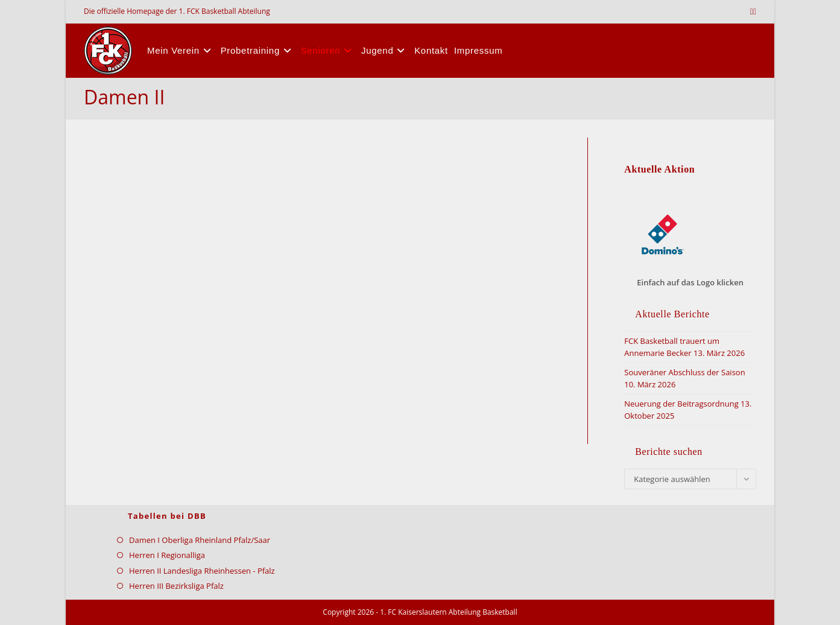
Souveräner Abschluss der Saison (684, 372)
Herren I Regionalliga (167, 555)
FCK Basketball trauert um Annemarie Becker (672, 347)
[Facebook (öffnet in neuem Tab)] (755, 11)
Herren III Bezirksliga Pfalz (176, 586)
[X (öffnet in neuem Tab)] (752, 11)
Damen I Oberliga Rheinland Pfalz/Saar (200, 540)
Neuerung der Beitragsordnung (681, 404)
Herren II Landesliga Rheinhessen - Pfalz (202, 571)
